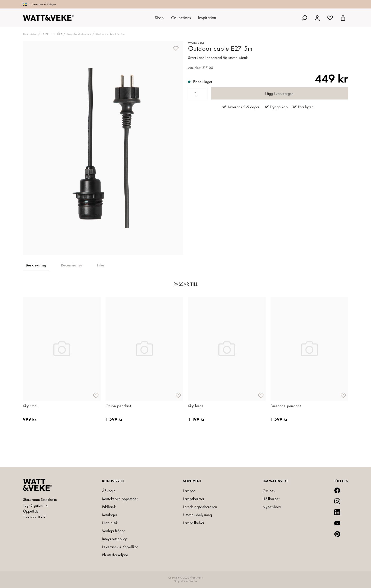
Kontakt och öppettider (120, 499)
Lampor (189, 491)
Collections (181, 18)
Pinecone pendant (286, 423)
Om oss (269, 491)
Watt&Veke (196, 43)
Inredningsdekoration (200, 507)
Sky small (31, 423)
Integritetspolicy (115, 539)
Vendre (193, 581)
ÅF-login (109, 491)
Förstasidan (30, 34)
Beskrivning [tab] (36, 265)
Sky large (196, 423)
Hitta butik (110, 523)
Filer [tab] (101, 265)
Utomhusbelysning (198, 515)
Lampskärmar (194, 499)
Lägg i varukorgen (279, 94)
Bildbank (109, 507)
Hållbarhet (271, 499)
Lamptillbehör (194, 523)
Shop (159, 18)
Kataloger (110, 515)
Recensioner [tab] (72, 265)
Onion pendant (118, 423)
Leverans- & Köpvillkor (120, 547)
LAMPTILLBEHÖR (52, 34)
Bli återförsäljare (115, 555)
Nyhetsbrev (272, 507)
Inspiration (207, 18)
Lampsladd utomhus (79, 34)
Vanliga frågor (114, 531)
